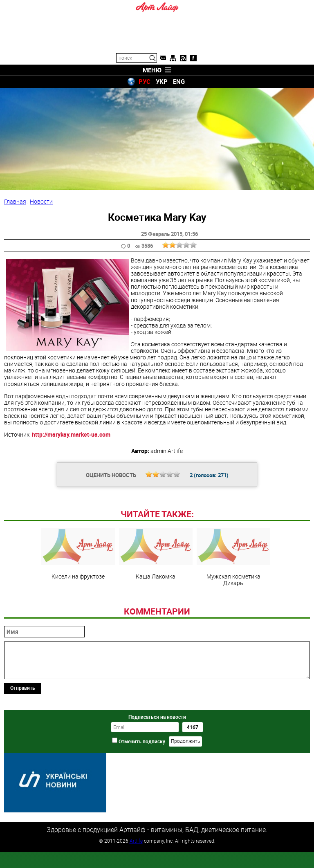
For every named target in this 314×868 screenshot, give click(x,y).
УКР (162, 81)
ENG (179, 81)
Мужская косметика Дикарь (233, 613)
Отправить (23, 744)
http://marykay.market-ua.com (71, 434)
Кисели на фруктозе (78, 610)
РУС (145, 81)
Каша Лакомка (156, 610)
